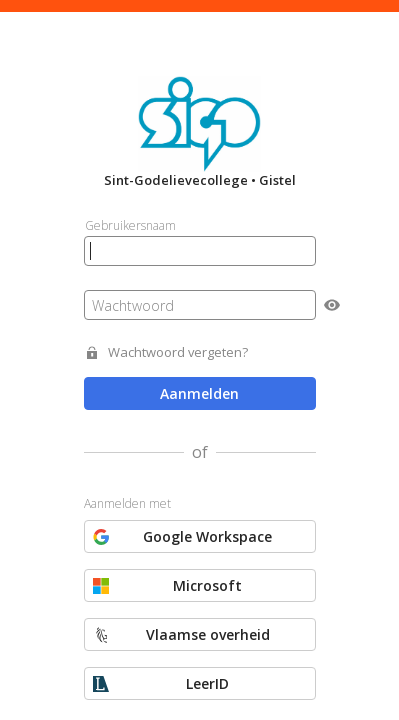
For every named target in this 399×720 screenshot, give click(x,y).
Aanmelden (199, 393)
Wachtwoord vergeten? (178, 352)
